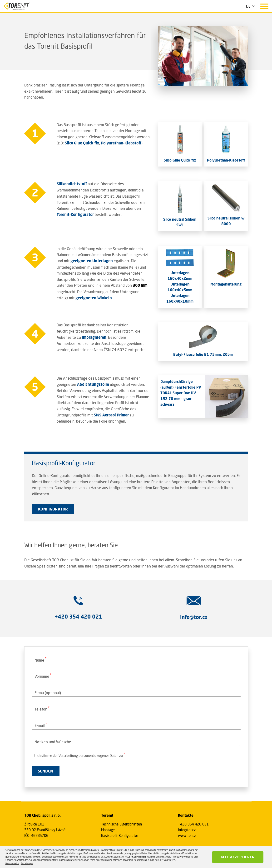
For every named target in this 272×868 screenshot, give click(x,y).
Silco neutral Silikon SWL (180, 222)
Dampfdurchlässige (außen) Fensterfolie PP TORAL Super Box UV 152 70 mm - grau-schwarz (181, 393)
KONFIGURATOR (53, 509)
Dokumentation (12, 863)
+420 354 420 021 (193, 824)
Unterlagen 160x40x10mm (180, 298)
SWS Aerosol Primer (111, 415)
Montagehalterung (226, 284)
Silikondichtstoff (72, 184)
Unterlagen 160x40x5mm (180, 287)
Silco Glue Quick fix (82, 143)
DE (248, 6)
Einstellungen (27, 863)
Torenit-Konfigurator (75, 215)
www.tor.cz (187, 835)
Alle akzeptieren (238, 857)
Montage (108, 830)
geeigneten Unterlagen (92, 261)
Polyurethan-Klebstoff (121, 143)
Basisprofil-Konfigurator (120, 835)
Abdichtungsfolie (93, 384)
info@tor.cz (187, 830)
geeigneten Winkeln (94, 298)
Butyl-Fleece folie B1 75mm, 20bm (203, 354)
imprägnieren (94, 337)
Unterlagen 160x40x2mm (180, 276)
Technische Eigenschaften (121, 824)
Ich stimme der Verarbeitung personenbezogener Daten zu (77, 756)
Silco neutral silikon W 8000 (226, 221)
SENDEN (46, 771)
